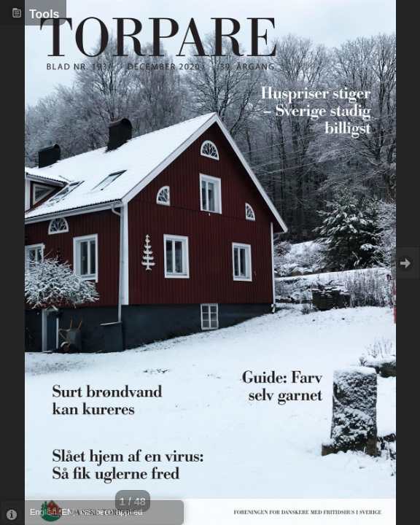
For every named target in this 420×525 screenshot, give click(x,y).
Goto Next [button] (405, 263)
